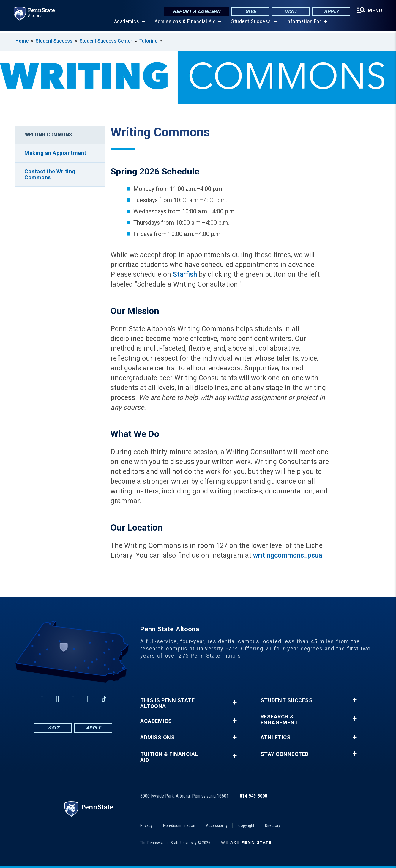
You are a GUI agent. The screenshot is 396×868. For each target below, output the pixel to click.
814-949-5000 (253, 796)
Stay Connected (285, 754)
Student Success (250, 24)
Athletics (276, 738)
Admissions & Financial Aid (184, 24)
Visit (290, 12)
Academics (126, 24)
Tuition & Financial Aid (169, 757)
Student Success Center (106, 41)
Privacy (146, 825)
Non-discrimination (179, 825)
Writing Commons (49, 135)
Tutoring (149, 41)
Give (250, 12)
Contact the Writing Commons (50, 174)
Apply (330, 12)
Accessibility (217, 825)
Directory (273, 825)
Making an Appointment (55, 153)
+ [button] (235, 702)
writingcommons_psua (288, 555)
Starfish (185, 275)
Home (22, 41)
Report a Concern (196, 12)
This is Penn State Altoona (167, 703)
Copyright (246, 825)
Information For (303, 24)
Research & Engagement (279, 720)
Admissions (157, 738)
